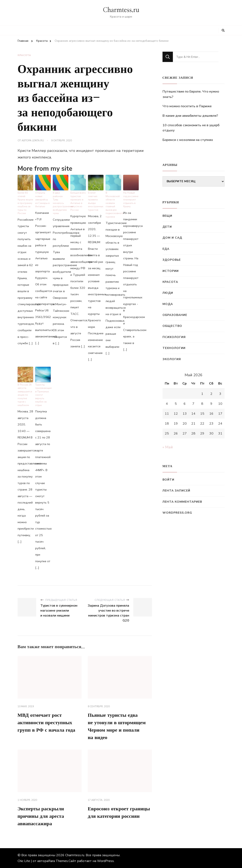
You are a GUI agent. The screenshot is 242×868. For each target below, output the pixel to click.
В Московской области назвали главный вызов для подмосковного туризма (113, 205)
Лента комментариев (182, 502)
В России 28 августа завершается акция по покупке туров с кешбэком (25, 395)
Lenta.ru (38, 140)
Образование (175, 315)
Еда (166, 249)
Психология (174, 337)
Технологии (174, 348)
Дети (167, 227)
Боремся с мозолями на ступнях (188, 140)
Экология (172, 359)
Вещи (167, 216)
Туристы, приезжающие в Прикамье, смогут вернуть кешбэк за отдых (43, 395)
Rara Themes (58, 861)
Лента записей (176, 491)
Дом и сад (172, 238)
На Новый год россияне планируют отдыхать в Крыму (131, 200)
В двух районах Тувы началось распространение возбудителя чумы (61, 203)
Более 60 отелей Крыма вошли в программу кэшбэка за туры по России (25, 203)
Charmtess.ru (121, 10)
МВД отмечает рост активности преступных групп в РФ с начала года (46, 723)
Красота (24, 55)
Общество (172, 326)
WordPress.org (177, 513)
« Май (168, 447)
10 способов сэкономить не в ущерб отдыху (191, 128)
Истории (171, 271)
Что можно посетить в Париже (187, 106)
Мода (168, 304)
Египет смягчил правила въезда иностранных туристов (96, 201)
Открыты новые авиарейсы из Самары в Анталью (42, 200)
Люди (168, 293)
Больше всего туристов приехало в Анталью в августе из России (78, 201)
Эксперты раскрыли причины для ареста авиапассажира (41, 816)
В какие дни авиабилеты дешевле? (190, 116)
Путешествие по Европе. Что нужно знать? (191, 94)
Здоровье (172, 260)
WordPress (105, 861)
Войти (168, 480)
